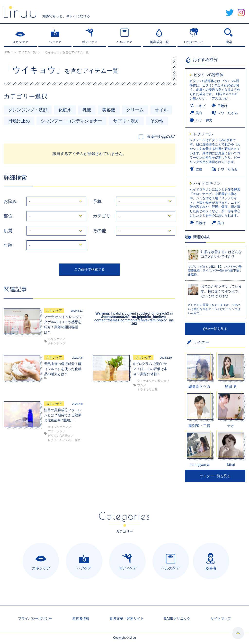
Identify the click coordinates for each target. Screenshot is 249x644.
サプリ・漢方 (126, 121)
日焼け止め (19, 121)
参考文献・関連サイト (127, 618)
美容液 (109, 110)
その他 (157, 121)
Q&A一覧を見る (215, 329)
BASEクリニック (177, 618)
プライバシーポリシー (35, 618)
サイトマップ (221, 618)
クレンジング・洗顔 (28, 110)
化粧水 (65, 110)
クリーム (135, 110)
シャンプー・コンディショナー (71, 121)
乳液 (87, 110)
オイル (161, 110)
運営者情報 (81, 618)
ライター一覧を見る (215, 476)
